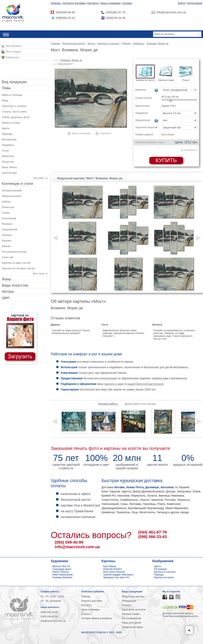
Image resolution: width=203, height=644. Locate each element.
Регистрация (195, 3)
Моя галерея (13, 52)
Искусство (8, 162)
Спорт (5, 151)
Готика (6, 213)
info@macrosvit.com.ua (77, 547)
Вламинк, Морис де (71, 60)
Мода (5, 100)
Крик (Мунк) (110, 566)
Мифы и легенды (12, 95)
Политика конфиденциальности (180, 616)
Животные (8, 156)
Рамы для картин (131, 623)
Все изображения (132, 618)
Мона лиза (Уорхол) (114, 572)
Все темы (39, 178)
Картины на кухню (164, 577)
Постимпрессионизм (14, 252)
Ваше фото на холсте (134, 610)
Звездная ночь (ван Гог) (116, 577)
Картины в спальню (165, 572)
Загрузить (20, 356)
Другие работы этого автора (140, 404)
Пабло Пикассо (61, 572)
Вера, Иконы (9, 167)
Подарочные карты (132, 627)
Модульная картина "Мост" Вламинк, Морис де (90, 178)
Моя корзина (13, 46)
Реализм (7, 224)
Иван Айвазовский (62, 575)
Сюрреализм (10, 229)
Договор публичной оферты (178, 613)
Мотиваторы (9, 139)
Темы (6, 88)
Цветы (6, 128)
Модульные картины (133, 597)
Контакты (93, 3)
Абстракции (160, 569)
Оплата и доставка (74, 3)
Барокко (7, 241)
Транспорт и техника (14, 106)
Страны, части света (14, 112)
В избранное (191, 150)
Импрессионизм (11, 196)
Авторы (8, 291)
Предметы (8, 145)
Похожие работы (108, 404)
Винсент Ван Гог (61, 566)
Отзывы (127, 3)
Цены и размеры (110, 3)
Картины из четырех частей (18, 268)
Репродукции (129, 601)
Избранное (12, 57)
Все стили (39, 274)
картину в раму (114, 384)
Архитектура (9, 173)
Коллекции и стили (17, 184)
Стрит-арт (8, 257)
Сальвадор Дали (62, 569)
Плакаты (127, 605)
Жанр (6, 279)
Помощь (56, 3)
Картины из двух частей (16, 263)
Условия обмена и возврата (97, 618)
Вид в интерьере (81, 133)
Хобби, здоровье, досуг (16, 117)
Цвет (6, 298)
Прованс (7, 235)
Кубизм (6, 202)
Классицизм (9, 218)
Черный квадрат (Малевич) (118, 575)
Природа (7, 134)
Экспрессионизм (12, 190)
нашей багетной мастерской (145, 384)
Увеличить (106, 133)
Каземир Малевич (62, 577)
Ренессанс (8, 207)
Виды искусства (15, 285)
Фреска (6, 246)
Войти (182, 3)
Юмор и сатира (11, 123)
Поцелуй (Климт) (112, 569)
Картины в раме (131, 614)
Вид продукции (14, 82)
